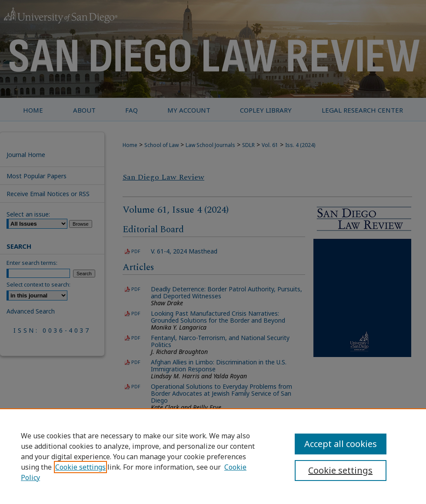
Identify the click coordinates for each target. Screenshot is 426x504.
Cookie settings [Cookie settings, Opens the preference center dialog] (340, 470)
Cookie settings (80, 467)
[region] (213, 456)
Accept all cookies (341, 444)
